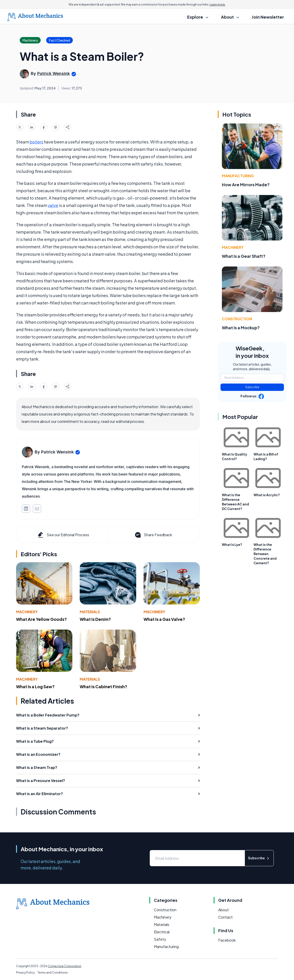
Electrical (162, 932)
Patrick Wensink (54, 73)
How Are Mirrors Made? (246, 185)
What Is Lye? (232, 544)
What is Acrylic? (267, 495)
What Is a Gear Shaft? (244, 256)
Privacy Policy (25, 973)
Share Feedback (153, 535)
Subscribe (252, 387)
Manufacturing (238, 176)
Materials (90, 612)
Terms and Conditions (53, 973)
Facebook (227, 940)
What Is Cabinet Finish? (103, 686)
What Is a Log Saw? (35, 686)
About (223, 910)
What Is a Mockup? (241, 328)
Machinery (27, 612)
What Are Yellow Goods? (41, 619)
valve (53, 205)
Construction (237, 319)
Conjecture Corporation (65, 966)
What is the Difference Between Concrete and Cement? (265, 554)
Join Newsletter (268, 17)
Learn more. (218, 4)
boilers (36, 142)
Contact (225, 917)
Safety (160, 939)
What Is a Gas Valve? (164, 619)
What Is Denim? (95, 619)
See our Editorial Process (63, 535)
